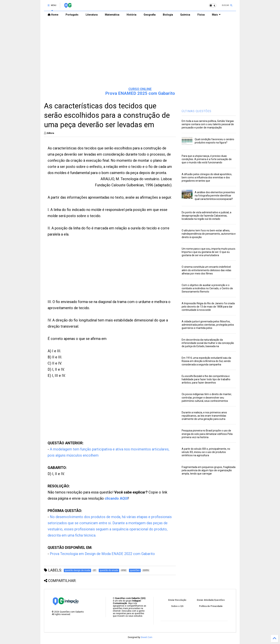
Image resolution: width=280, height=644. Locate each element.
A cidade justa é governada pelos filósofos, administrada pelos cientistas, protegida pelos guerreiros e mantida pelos (208, 325)
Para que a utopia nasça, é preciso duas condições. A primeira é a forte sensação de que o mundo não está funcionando (207, 159)
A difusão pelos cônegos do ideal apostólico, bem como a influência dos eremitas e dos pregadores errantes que (207, 177)
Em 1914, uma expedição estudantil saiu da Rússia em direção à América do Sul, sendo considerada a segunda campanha (206, 361)
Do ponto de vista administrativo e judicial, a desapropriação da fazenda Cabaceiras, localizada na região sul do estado (206, 216)
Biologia (168, 15)
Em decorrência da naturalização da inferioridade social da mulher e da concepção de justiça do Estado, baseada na (208, 343)
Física (201, 15)
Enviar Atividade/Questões (211, 600)
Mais (216, 15)
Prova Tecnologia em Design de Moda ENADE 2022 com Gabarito (102, 554)
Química (185, 15)
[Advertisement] (140, 56)
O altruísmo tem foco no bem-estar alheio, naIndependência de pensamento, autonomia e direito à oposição (209, 234)
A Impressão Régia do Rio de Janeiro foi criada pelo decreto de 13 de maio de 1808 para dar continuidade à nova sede (208, 307)
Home (53, 15)
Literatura (92, 15)
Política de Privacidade (211, 606)
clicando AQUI (116, 498)
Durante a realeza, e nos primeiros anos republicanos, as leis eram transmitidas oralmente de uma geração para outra (204, 416)
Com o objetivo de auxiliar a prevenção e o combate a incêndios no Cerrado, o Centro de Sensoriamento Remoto (207, 288)
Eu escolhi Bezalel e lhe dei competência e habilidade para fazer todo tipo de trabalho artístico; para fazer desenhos (206, 379)
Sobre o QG (177, 606)
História (131, 15)
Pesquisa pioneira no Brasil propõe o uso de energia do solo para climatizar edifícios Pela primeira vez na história (207, 434)
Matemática (112, 15)
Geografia (150, 15)
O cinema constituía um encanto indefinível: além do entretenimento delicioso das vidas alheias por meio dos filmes (206, 270)
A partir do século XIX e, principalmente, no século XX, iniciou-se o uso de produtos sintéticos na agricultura (206, 452)
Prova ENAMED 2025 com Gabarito (140, 93)
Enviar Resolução (177, 600)
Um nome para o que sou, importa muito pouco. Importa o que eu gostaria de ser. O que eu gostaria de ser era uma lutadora (209, 252)
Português (72, 15)
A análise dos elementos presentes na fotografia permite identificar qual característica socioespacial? (215, 196)
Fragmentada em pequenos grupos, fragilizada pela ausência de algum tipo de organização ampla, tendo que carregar (209, 470)
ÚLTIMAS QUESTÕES (197, 111)
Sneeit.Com (147, 637)
